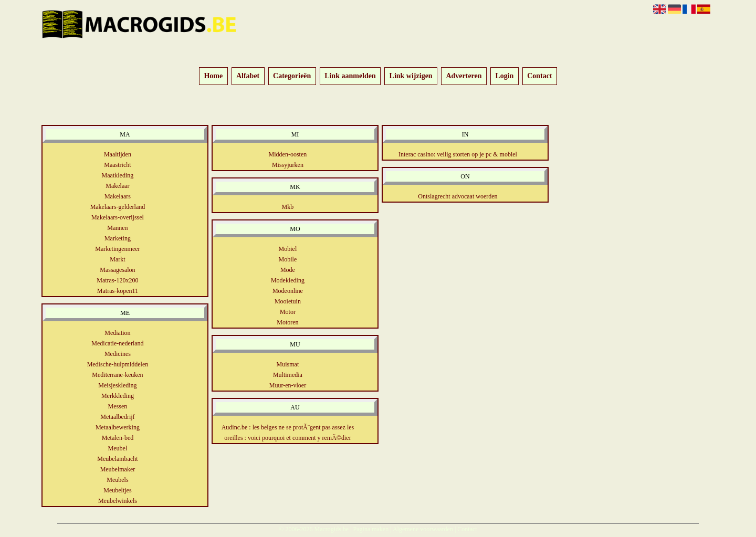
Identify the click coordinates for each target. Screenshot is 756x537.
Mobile (288, 259)
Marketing (118, 238)
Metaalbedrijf (117, 417)
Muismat (288, 364)
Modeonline (288, 291)
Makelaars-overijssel (118, 217)
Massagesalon (117, 270)
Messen (118, 406)
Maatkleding (118, 175)
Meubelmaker (118, 469)
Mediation (117, 333)
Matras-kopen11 (118, 291)
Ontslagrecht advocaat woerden (458, 196)
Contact (539, 76)
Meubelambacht (117, 459)
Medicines (118, 354)
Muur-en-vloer (288, 385)
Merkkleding (118, 396)
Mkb (288, 207)
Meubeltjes (117, 490)
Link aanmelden (350, 76)
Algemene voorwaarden (423, 529)
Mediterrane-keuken (117, 375)
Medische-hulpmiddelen (118, 364)
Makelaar (117, 186)
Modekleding (288, 280)
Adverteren (464, 76)
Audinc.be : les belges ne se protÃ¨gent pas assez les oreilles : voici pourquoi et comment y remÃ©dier (288, 433)
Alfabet (248, 76)
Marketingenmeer (117, 249)
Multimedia (288, 375)
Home (213, 76)
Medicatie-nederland (117, 343)
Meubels (117, 480)
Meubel (118, 448)
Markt (117, 259)
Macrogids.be (331, 529)
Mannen (117, 228)
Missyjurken (288, 165)
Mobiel (288, 249)
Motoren (287, 322)
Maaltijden (118, 154)
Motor (288, 312)
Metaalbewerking (118, 427)
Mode (288, 270)
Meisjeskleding (117, 385)
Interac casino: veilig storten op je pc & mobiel (458, 154)
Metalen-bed (118, 438)
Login (504, 76)
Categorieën (292, 76)
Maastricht (117, 165)
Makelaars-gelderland (118, 207)
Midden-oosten (288, 154)
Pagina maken (371, 529)
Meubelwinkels (118, 501)
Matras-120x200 (117, 280)
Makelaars (118, 196)
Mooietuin (288, 301)
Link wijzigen (411, 76)
